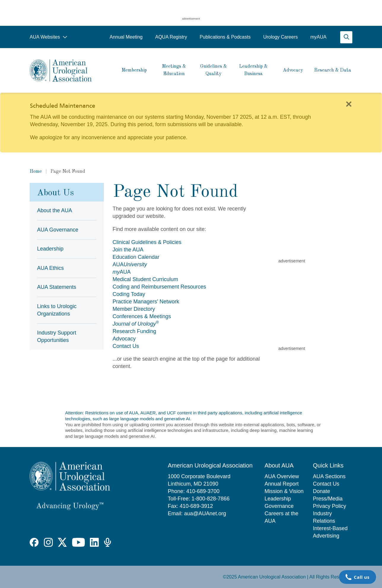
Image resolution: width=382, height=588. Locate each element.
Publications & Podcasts (225, 37)
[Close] (349, 104)
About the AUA (55, 210)
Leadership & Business (253, 70)
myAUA (318, 37)
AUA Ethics (50, 268)
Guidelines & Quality (214, 70)
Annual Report (282, 484)
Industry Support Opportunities (57, 336)
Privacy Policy (330, 506)
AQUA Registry (171, 37)
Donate (321, 491)
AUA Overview (282, 476)
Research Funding (135, 331)
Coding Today (129, 294)
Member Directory (134, 309)
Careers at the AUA (281, 517)
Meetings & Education (174, 70)
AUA (130, 264)
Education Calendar (136, 257)
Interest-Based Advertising (330, 532)
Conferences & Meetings (142, 316)
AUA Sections (329, 476)
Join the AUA (128, 250)
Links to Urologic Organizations (57, 310)
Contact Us (126, 346)
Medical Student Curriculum (145, 279)
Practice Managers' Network (146, 302)
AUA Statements (57, 287)
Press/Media (328, 499)
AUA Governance (58, 230)
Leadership (50, 249)
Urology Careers (280, 37)
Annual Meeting (126, 37)
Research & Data (333, 70)
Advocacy (293, 70)
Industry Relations (324, 517)
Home (36, 172)
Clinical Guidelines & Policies (147, 242)
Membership (134, 70)
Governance (279, 506)
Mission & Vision (284, 491)
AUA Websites (48, 37)
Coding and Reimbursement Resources (159, 287)
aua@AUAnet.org (205, 513)
